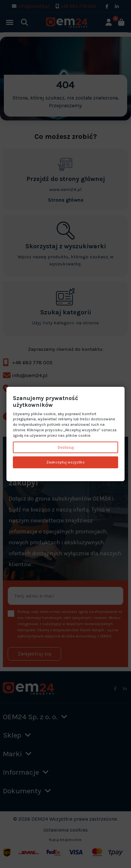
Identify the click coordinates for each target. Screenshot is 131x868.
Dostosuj (66, 447)
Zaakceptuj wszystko (65, 463)
